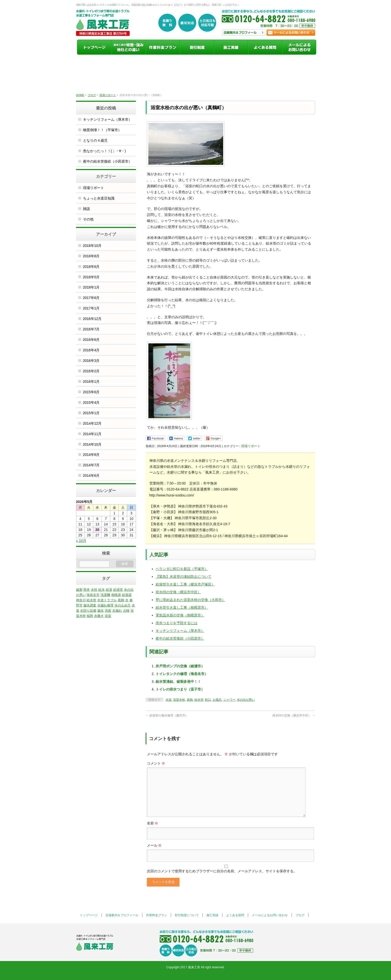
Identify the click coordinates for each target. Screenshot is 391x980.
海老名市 (93, 595)
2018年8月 (91, 256)
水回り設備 (88, 611)
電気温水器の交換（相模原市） (180, 615)
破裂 (79, 590)
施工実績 (212, 915)
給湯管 (118, 590)
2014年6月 (91, 476)
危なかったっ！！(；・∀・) (104, 151)
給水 (101, 590)
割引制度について (187, 915)
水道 (169, 700)
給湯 (109, 590)
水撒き (99, 616)
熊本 (87, 590)
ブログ (300, 915)
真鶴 (190, 700)
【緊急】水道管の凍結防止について (184, 577)
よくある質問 (235, 915)
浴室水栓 (179, 700)
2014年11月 (92, 434)
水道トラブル (107, 600)
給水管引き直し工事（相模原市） (182, 607)
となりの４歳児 (95, 140)
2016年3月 (91, 361)
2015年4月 (91, 402)
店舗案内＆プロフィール (122, 915)
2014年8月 (91, 455)
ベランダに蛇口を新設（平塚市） (182, 569)
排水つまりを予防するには (177, 623)
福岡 (90, 616)
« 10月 (81, 541)
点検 (126, 611)
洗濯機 (105, 595)
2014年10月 (92, 444)
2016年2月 (91, 371)
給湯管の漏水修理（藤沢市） (167, 715)
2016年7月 (91, 329)
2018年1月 (91, 287)
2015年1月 (91, 413)
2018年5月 (91, 277)
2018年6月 (91, 267)
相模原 (116, 595)
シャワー (229, 700)
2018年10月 (92, 246)
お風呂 (217, 700)
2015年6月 (91, 392)
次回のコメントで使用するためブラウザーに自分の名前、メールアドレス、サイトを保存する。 (222, 871)
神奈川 (81, 600)
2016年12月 (92, 319)
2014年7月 (91, 465)
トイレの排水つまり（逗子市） (180, 689)
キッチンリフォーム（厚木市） (180, 631)
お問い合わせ (291, 33)
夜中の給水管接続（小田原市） (180, 638)
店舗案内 (244, 33)
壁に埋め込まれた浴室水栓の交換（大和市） (191, 600)
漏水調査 (90, 605)
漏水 (100, 611)
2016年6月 (91, 340)
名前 (153, 823)
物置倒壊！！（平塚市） (102, 130)
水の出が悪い (246, 700)
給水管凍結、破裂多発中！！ (178, 682)
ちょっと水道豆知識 (99, 198)
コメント (156, 763)
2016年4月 (91, 350)
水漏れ (117, 611)
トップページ (89, 915)
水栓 (94, 590)
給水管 (199, 700)
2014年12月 (92, 423)
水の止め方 (123, 605)
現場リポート (251, 446)
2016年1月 (91, 382)
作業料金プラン (157, 915)
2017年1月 (91, 308)
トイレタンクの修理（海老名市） (182, 674)
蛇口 (208, 700)
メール (154, 845)
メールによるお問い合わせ (270, 915)
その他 (88, 219)
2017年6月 (91, 298)
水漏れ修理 (105, 605)
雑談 (87, 209)
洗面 (108, 611)
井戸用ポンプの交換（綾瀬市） (180, 666)
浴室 (108, 616)
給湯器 (127, 595)
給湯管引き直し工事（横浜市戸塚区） (185, 584)
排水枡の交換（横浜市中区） (178, 592)
